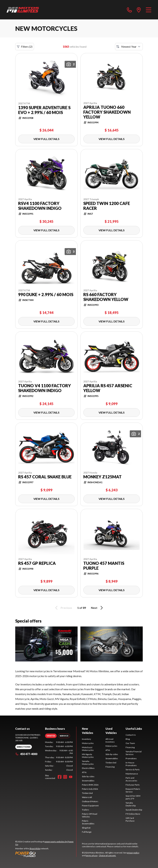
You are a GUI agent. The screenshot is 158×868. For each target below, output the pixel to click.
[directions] (139, 10)
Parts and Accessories (131, 779)
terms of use (92, 855)
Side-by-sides (88, 776)
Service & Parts (133, 770)
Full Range (87, 832)
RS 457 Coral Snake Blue (45, 477)
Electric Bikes (88, 768)
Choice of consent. (107, 855)
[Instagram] (65, 777)
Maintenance (132, 774)
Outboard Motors (90, 801)
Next (97, 608)
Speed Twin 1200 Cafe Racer (107, 206)
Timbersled (87, 793)
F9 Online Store (133, 814)
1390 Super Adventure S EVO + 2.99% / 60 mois (44, 110)
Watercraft (87, 797)
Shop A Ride (35, 849)
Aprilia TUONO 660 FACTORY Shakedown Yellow (107, 112)
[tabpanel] (59, 756)
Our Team (130, 743)
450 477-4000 (26, 754)
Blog (128, 739)
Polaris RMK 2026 (90, 785)
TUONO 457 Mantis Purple (104, 566)
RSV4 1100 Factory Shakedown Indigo (40, 206)
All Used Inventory (110, 740)
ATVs (84, 772)
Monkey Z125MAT (102, 477)
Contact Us (131, 735)
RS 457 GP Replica (37, 563)
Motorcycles (88, 743)
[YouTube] (71, 777)
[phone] (129, 10)
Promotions (131, 758)
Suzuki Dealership (134, 810)
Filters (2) (25, 47)
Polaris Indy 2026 (90, 789)
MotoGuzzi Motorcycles (88, 749)
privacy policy (133, 853)
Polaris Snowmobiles (88, 822)
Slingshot (86, 828)
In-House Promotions (131, 764)
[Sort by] (129, 47)
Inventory (86, 739)
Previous (63, 608)
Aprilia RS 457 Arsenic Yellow (108, 388)
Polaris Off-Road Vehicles (90, 815)
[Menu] (149, 10)
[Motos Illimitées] (23, 10)
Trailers (85, 810)
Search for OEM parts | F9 (133, 797)
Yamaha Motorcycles (88, 763)
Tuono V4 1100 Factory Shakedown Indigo (45, 388)
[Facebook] (60, 777)
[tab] (51, 736)
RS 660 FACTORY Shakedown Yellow (106, 297)
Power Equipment (90, 806)
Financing (110, 767)
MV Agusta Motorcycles (88, 756)
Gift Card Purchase (130, 819)
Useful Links (134, 729)
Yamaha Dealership (131, 804)
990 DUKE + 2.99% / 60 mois (46, 295)
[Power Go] (46, 854)
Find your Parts (133, 785)
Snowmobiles (88, 781)
